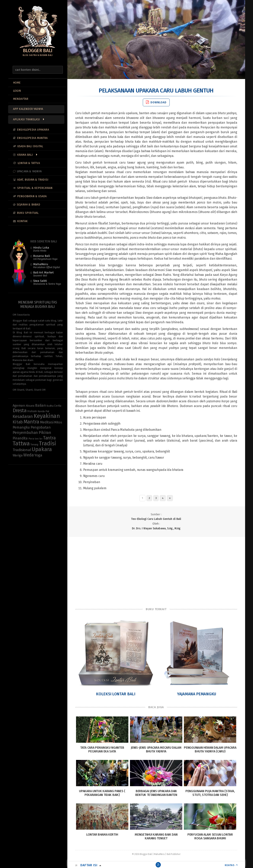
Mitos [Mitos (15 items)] (58, 422)
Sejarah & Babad (28, 205)
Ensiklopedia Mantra (32, 138)
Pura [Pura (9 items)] (31, 439)
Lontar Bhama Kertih (102, 835)
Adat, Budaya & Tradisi (33, 180)
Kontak (22, 221)
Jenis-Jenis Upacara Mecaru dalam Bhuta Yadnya (156, 749)
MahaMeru (47, 266)
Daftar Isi (89, 865)
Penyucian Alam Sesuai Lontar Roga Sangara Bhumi (210, 836)
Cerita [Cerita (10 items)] (58, 406)
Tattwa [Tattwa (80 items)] (21, 443)
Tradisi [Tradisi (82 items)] (47, 443)
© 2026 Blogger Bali (142, 854)
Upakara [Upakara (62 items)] (42, 449)
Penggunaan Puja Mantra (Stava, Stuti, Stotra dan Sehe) (210, 793)
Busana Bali (45, 257)
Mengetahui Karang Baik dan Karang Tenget (156, 836)
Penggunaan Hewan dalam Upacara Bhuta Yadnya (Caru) (210, 749)
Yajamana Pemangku (197, 694)
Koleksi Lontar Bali (116, 694)
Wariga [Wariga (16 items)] (18, 455)
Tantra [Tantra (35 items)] (49, 438)
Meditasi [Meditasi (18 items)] (47, 422)
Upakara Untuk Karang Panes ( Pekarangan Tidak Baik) (102, 793)
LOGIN (17, 91)
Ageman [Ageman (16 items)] (19, 406)
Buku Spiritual (28, 213)
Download (156, 102)
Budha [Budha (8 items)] (50, 406)
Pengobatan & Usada (32, 196)
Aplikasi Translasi (27, 119)
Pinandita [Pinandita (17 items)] (20, 438)
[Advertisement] (156, 568)
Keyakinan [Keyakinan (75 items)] (47, 416)
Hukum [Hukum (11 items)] (32, 411)
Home (17, 83)
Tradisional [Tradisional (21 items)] (22, 450)
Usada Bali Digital (30, 146)
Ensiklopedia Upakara (33, 130)
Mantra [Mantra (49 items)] (31, 422)
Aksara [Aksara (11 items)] (30, 406)
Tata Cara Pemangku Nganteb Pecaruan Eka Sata (102, 749)
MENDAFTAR (21, 99)
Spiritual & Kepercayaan (35, 188)
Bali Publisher (174, 854)
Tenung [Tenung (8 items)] (34, 444)
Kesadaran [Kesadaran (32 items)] (23, 416)
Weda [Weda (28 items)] (28, 455)
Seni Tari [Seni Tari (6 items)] (38, 439)
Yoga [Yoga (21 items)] (38, 455)
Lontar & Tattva (29, 163)
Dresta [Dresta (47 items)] (20, 410)
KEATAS (230, 865)
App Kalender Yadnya (28, 109)
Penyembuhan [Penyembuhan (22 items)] (25, 433)
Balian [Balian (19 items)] (40, 405)
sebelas (141, 279)
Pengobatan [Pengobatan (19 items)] (41, 427)
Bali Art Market (43, 274)
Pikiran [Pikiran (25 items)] (45, 433)
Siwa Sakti (47, 282)
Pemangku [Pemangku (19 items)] (21, 427)
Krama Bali (25, 155)
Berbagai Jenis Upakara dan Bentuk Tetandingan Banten (156, 793)
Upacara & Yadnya (29, 171)
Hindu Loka (41, 249)
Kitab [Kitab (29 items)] (18, 422)
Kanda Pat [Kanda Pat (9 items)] (43, 411)
